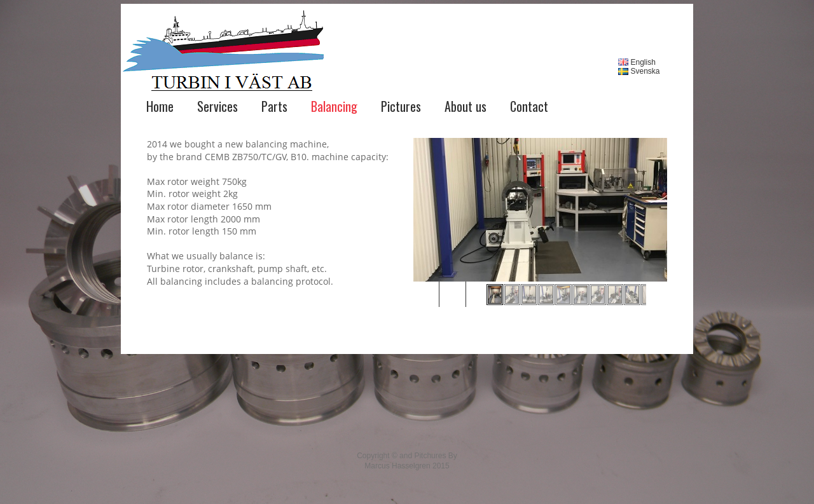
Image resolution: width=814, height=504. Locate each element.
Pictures (401, 106)
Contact (529, 106)
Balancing (334, 106)
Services (217, 106)
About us (466, 106)
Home (160, 106)
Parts (274, 106)
